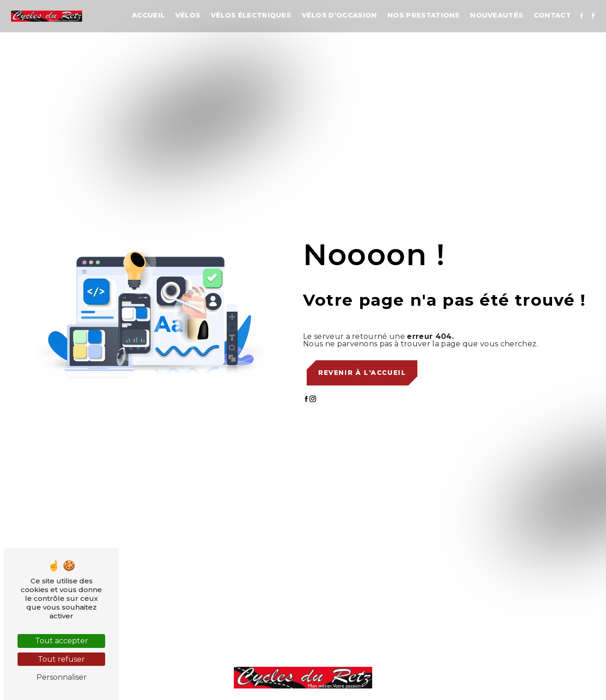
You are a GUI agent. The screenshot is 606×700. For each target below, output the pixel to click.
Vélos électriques (251, 15)
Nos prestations (424, 15)
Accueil (148, 15)
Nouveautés (496, 15)
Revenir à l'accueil (362, 373)
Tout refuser (61, 659)
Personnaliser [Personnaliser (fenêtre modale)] (62, 677)
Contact (552, 15)
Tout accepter (62, 641)
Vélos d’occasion (339, 15)
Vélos (188, 15)
